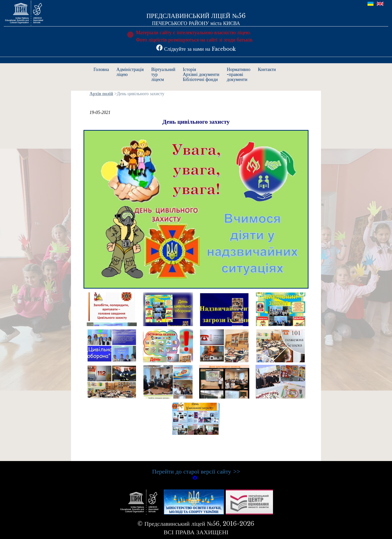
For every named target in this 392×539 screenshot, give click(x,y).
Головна (101, 69)
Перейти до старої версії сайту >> (196, 471)
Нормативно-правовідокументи (238, 74)
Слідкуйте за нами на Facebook (196, 49)
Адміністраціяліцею (130, 72)
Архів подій (101, 94)
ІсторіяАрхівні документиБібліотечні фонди (201, 74)
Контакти (267, 69)
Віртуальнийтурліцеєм (163, 74)
